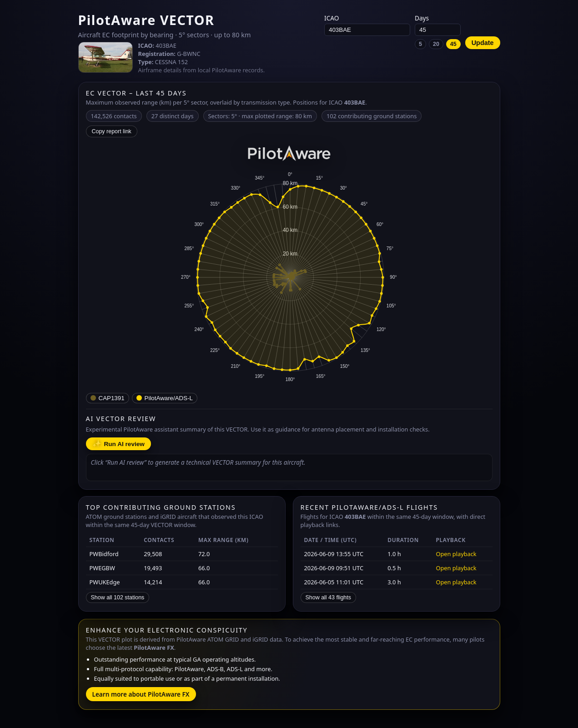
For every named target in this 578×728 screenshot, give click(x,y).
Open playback (456, 554)
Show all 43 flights (329, 597)
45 (453, 44)
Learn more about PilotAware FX (141, 694)
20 (436, 44)
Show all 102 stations (118, 597)
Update (483, 43)
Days (438, 31)
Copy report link (112, 131)
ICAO (367, 25)
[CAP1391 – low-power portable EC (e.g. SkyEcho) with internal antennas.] (108, 398)
